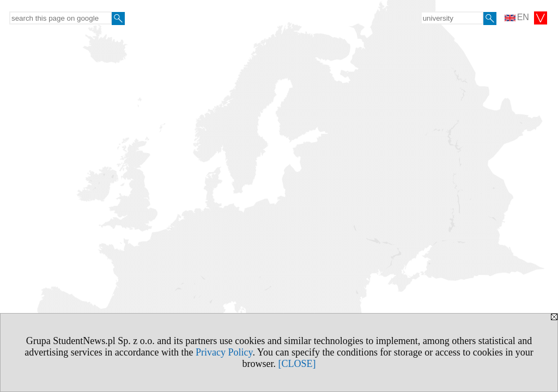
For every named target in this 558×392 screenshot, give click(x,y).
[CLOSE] (297, 364)
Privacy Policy (224, 352)
